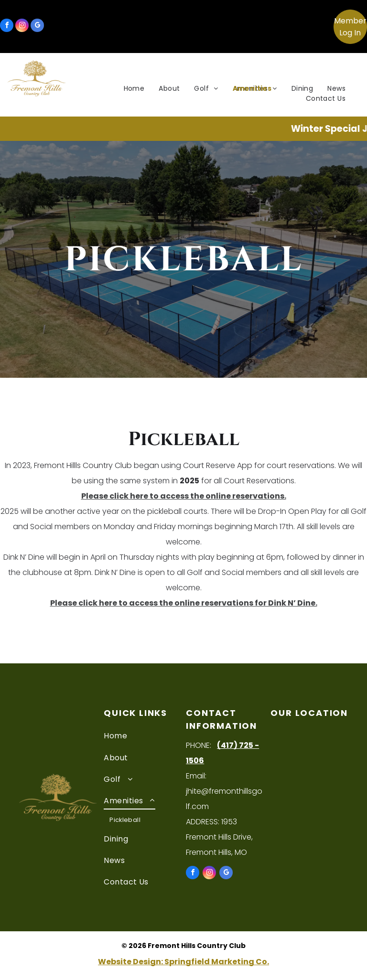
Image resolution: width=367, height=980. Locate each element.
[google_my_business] (37, 27)
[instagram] (22, 27)
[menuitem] (134, 89)
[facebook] (7, 27)
